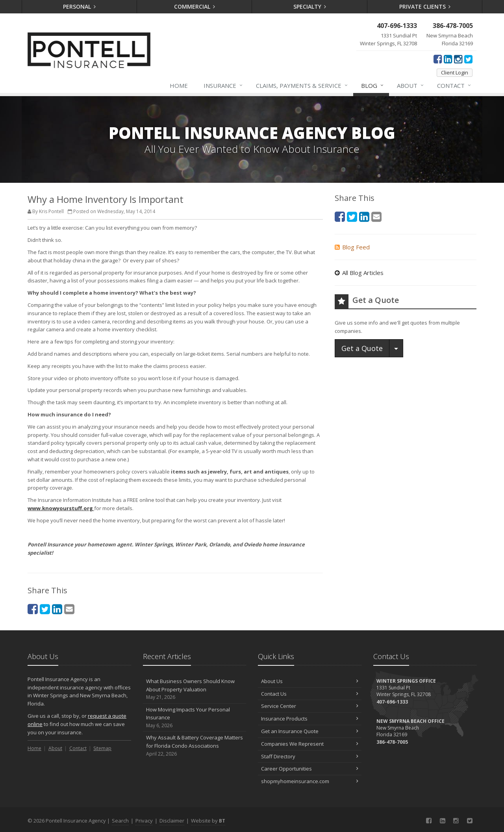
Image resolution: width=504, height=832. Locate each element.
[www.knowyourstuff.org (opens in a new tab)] (61, 508)
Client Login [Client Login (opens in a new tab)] (455, 72)
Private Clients (425, 6)
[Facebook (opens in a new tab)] (438, 59)
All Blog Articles (359, 273)
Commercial (195, 6)
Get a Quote (362, 348)
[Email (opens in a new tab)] (69, 609)
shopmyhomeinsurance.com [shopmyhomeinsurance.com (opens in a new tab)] (310, 781)
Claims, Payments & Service (302, 85)
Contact (454, 85)
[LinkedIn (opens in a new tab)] (448, 59)
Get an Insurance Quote (310, 731)
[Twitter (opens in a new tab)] (468, 59)
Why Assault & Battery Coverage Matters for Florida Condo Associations (195, 746)
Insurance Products (310, 719)
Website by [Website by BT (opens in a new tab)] (208, 821)
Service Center (310, 706)
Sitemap (102, 748)
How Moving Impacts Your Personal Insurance (195, 718)
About (411, 85)
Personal (80, 6)
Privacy (144, 821)
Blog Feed (352, 247)
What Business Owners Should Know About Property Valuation (195, 689)
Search (120, 821)
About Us (310, 681)
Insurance (223, 85)
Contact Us (310, 694)
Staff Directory (310, 756)
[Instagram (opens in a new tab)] (458, 59)
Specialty (310, 6)
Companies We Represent (310, 744)
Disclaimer (172, 821)
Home (179, 85)
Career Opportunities (310, 769)
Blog (373, 85)
